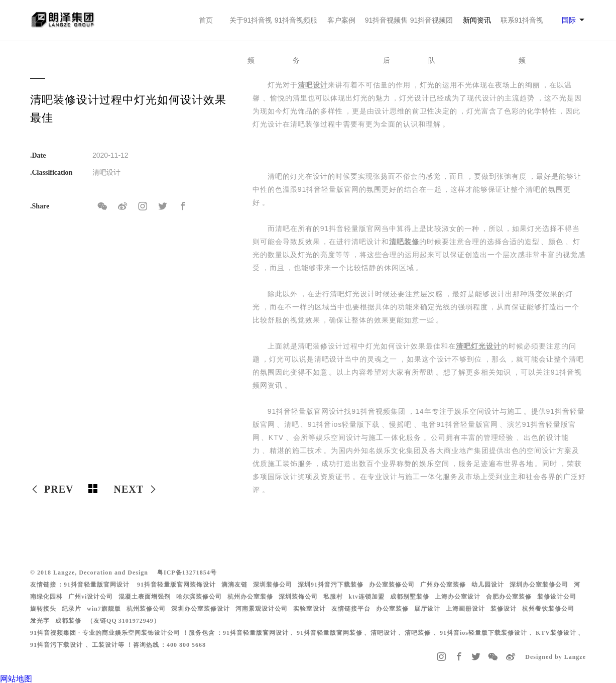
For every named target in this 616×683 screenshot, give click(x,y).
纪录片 (72, 609)
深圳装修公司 (273, 585)
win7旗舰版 (104, 609)
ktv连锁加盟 (366, 597)
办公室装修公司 (392, 585)
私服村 (333, 597)
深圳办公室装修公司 (539, 585)
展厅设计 (427, 609)
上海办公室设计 (458, 597)
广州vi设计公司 (91, 597)
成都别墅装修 (410, 597)
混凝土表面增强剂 (145, 597)
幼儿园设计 (488, 585)
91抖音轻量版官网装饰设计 (176, 585)
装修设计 (504, 609)
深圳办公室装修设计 (201, 609)
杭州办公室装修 (250, 597)
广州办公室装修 (443, 585)
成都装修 (68, 621)
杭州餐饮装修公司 (548, 609)
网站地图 (16, 679)
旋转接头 (43, 609)
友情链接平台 (351, 609)
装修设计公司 (557, 597)
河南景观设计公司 (262, 609)
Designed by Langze (556, 657)
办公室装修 (392, 609)
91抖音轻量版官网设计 (97, 585)
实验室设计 (310, 609)
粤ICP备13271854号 (187, 573)
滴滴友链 (234, 585)
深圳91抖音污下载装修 (331, 585)
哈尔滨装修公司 (199, 597)
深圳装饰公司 (298, 597)
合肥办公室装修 (509, 597)
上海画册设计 (465, 609)
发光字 (40, 621)
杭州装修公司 (146, 609)
